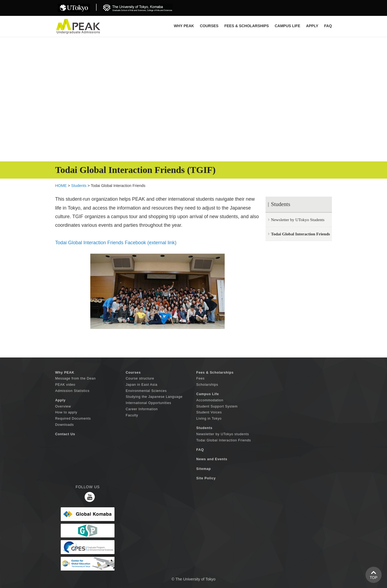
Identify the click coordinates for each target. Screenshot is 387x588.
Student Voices (209, 412)
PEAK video (65, 385)
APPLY (312, 26)
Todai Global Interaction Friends (223, 440)
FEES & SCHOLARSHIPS (247, 26)
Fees (200, 378)
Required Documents (73, 419)
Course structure (140, 378)
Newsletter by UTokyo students (223, 434)
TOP (374, 578)
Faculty (132, 415)
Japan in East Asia (142, 385)
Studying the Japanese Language (154, 397)
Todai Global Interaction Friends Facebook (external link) (116, 243)
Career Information (142, 409)
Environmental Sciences (146, 391)
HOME (61, 186)
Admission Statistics (72, 391)
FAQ (328, 26)
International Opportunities (148, 403)
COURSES (209, 26)
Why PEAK (184, 26)
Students (79, 186)
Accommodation (210, 400)
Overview (63, 406)
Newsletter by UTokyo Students (298, 220)
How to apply (66, 412)
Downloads (64, 425)
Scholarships (207, 385)
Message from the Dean (75, 378)
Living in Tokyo (209, 419)
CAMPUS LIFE (287, 26)
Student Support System (217, 406)
